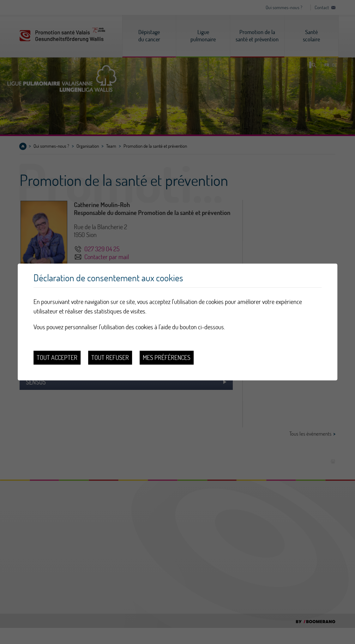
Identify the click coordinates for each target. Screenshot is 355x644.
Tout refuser (110, 358)
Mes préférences (167, 358)
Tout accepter (57, 358)
